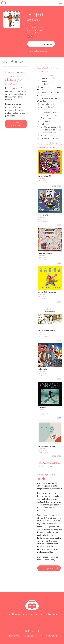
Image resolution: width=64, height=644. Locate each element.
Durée (29, 25)
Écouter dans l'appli (41, 44)
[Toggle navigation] (61, 3)
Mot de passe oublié (32, 631)
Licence (30, 30)
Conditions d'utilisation (14, 636)
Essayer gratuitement (16, 124)
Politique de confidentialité (34, 636)
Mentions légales (52, 636)
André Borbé (33, 20)
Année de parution (33, 27)
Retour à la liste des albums (37, 51)
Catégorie (30, 32)
